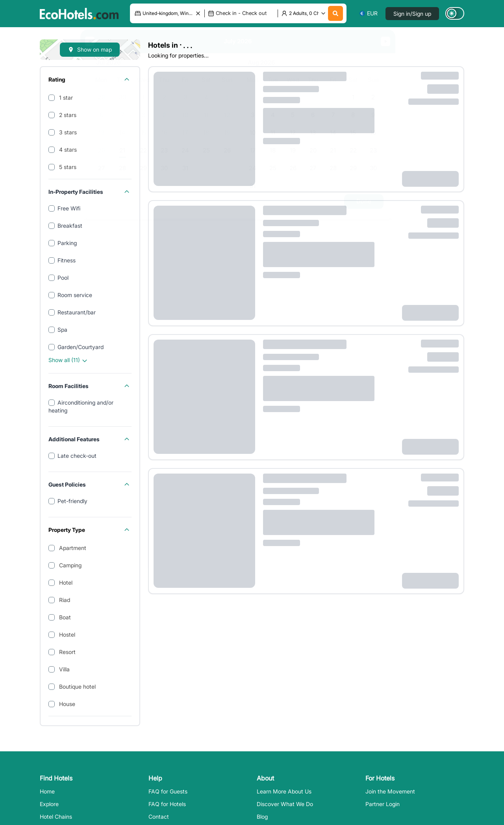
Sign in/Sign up (412, 14)
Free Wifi (69, 208)
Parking (67, 243)
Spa (62, 330)
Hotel (65, 583)
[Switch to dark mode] (455, 13)
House (66, 704)
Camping (69, 565)
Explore (49, 804)
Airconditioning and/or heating (81, 406)
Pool (63, 278)
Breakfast (70, 226)
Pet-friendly (72, 501)
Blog (262, 817)
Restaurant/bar (77, 312)
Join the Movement (390, 791)
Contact (159, 817)
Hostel (66, 635)
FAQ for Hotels (167, 804)
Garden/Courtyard (81, 347)
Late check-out (77, 456)
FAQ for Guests (168, 791)
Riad (64, 600)
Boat (64, 617)
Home (47, 791)
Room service (75, 295)
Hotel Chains (56, 817)
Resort (67, 652)
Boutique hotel (77, 687)
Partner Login (383, 804)
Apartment (72, 548)
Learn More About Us (284, 791)
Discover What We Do (285, 804)
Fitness (67, 260)
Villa (64, 669)
